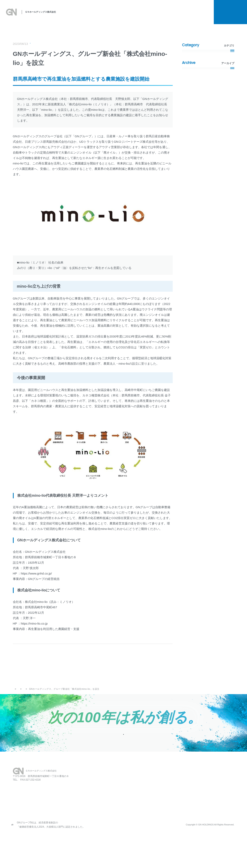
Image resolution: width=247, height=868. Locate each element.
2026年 (189, 129)
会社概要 (165, 16)
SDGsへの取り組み (110, 16)
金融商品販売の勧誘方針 (207, 805)
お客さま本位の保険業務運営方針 (213, 811)
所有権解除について (189, 8)
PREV (43, 664)
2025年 (189, 139)
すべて (189, 54)
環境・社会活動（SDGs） (200, 94)
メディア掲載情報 (195, 84)
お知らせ (202, 16)
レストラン (154, 786)
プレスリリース (40, 44)
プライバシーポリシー (206, 793)
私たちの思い (85, 16)
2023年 (189, 159)
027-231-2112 (25, 807)
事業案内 (133, 16)
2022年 (189, 169)
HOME (120, 786)
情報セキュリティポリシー (209, 818)
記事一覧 (89, 664)
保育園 (151, 792)
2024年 (189, 149)
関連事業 (149, 16)
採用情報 (182, 16)
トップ (16, 696)
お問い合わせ (177, 792)
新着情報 (190, 74)
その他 (189, 104)
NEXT (143, 664)
